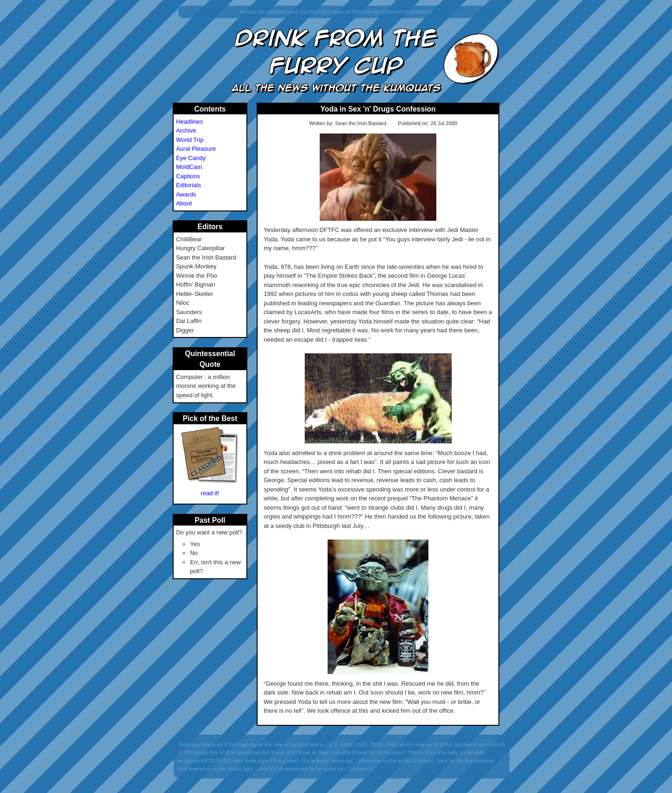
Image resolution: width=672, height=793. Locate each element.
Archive (186, 130)
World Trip (190, 140)
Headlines (189, 122)
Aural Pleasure (196, 149)
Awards (186, 194)
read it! (210, 493)
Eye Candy (191, 158)
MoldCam (189, 167)
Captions (188, 176)
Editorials (188, 185)
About (184, 203)
